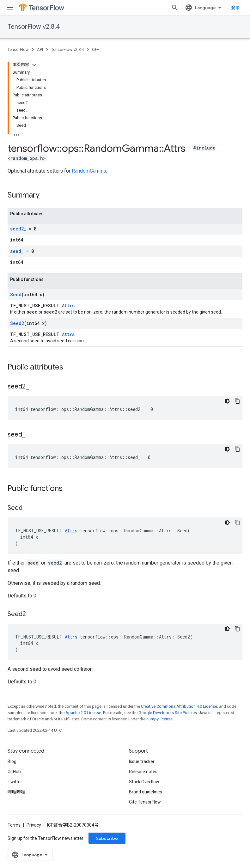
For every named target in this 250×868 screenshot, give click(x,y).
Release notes (143, 772)
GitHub (14, 772)
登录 (235, 8)
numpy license (159, 719)
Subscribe (107, 838)
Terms (14, 825)
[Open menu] (10, 8)
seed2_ (18, 229)
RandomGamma (89, 171)
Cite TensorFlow (145, 802)
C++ (95, 49)
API (40, 49)
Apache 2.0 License (83, 713)
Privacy (34, 825)
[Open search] (175, 8)
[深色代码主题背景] (227, 401)
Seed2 (17, 323)
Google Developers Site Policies (168, 713)
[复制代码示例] (237, 401)
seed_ (17, 251)
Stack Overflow (144, 782)
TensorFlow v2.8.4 (34, 27)
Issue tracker (142, 761)
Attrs (68, 306)
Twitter (15, 782)
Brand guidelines (146, 792)
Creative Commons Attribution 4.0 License (179, 706)
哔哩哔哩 (16, 792)
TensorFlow (18, 49)
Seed (16, 294)
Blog (12, 761)
